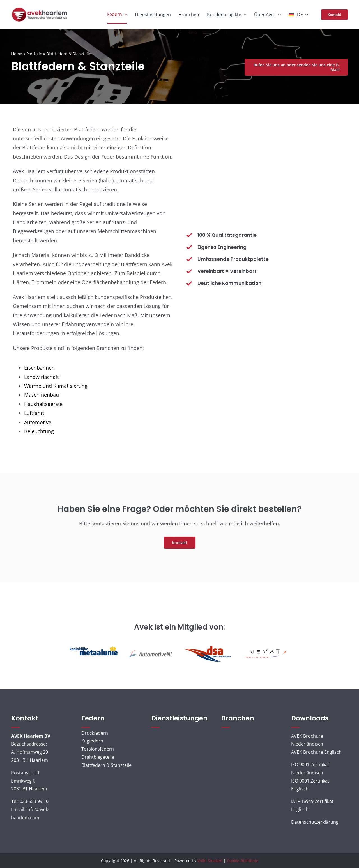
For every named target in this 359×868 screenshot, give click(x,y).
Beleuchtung (39, 431)
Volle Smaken (210, 861)
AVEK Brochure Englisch (316, 752)
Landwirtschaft (42, 377)
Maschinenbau (42, 395)
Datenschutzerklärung (315, 822)
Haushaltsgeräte (43, 404)
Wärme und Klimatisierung (56, 386)
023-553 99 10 (34, 801)
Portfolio (34, 54)
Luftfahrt (34, 413)
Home (17, 54)
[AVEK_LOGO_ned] (40, 9)
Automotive (38, 422)
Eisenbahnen (39, 368)
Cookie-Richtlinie (243, 861)
